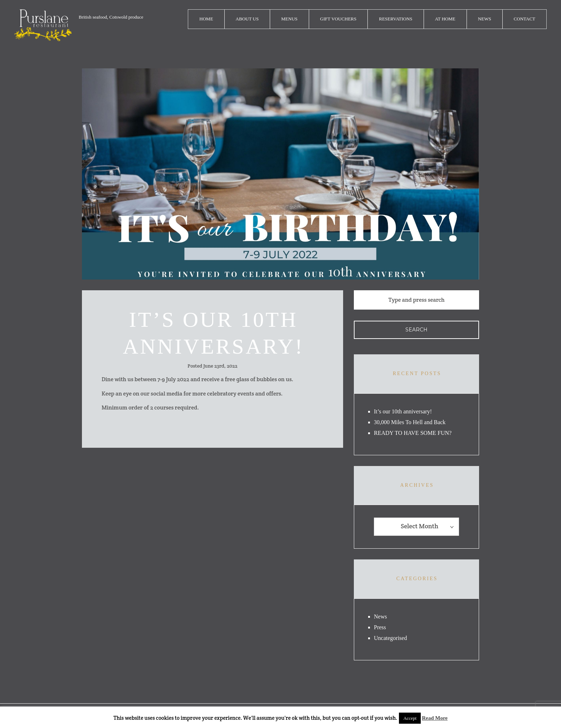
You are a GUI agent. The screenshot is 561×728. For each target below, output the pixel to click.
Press (380, 627)
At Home (445, 19)
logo (43, 25)
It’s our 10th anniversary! (403, 411)
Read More (435, 718)
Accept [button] (410, 718)
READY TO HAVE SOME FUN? (413, 433)
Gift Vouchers (338, 19)
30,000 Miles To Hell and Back (410, 422)
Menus (289, 19)
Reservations (396, 19)
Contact (525, 19)
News (485, 19)
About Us (247, 19)
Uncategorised (390, 638)
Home (206, 19)
